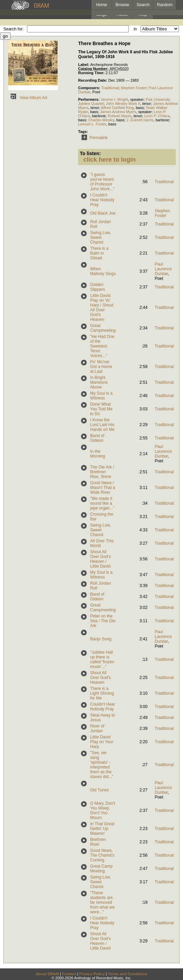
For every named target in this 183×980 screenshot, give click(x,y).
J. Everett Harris (140, 120)
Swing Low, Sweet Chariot (101, 237)
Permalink (93, 138)
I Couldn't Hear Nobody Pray (102, 200)
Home (101, 5)
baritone (99, 116)
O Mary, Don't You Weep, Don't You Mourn (103, 811)
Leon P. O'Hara (157, 116)
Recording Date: (93, 80)
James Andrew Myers (118, 112)
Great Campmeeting (103, 328)
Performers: (89, 99)
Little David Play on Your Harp (102, 742)
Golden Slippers (97, 287)
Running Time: (92, 73)
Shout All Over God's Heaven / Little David (100, 559)
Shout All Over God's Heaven (100, 678)
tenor (147, 104)
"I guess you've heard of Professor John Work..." (102, 182)
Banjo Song (101, 639)
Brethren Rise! (98, 842)
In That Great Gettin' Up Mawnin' (102, 829)
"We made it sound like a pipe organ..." (102, 503)
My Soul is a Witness (101, 396)
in (135, 29)
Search (143, 5)
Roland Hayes (120, 116)
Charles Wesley (101, 120)
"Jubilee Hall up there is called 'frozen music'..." (102, 659)
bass (140, 108)
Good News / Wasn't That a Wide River (103, 488)
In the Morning (97, 454)
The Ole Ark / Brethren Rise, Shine (102, 472)
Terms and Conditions (128, 974)
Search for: (14, 29)
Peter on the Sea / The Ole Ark (103, 621)
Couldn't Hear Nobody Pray (103, 707)
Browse (122, 5)
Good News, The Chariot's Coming (102, 855)
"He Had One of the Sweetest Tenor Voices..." (102, 346)
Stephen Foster (133, 88)
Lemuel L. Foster (92, 124)
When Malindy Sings (103, 271)
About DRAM (47, 974)
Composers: (90, 88)
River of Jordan (97, 729)
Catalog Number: (94, 69)
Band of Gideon (97, 438)
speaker (137, 99)
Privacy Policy (92, 974)
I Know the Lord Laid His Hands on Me (102, 425)
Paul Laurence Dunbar (163, 269)
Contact (69, 974)
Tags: (83, 132)
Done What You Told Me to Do (101, 409)
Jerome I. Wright (114, 99)
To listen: (90, 153)
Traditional (110, 88)
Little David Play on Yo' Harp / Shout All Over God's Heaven (102, 308)
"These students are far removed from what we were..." (102, 902)
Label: (84, 65)
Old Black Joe (103, 213)
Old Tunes (100, 790)
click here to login (109, 160)
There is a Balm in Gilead (99, 253)
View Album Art (28, 98)
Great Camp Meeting (101, 869)
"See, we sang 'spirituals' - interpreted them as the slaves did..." (102, 765)
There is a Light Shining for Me (102, 693)
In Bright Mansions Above (99, 382)
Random (165, 5)
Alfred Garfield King (117, 108)
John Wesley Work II (123, 104)
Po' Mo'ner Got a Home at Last (101, 367)
